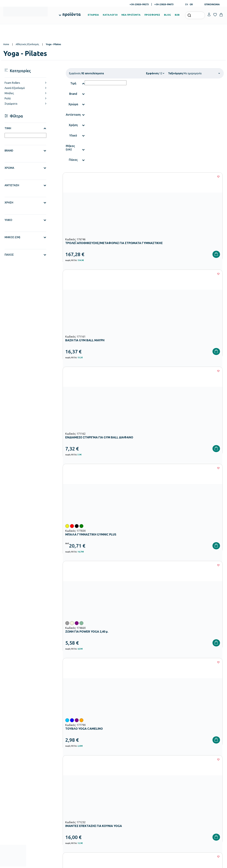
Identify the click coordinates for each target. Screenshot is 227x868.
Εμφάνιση (152, 73)
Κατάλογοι (121, 796)
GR (191, 4)
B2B (177, 15)
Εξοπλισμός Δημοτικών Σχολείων (94, 805)
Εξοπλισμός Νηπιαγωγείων (91, 800)
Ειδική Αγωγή (85, 826)
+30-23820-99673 (164, 4)
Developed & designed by (113, 864)
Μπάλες (9, 93)
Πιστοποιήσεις (122, 790)
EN (187, 4)
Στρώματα (11, 104)
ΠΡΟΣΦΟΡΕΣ (152, 15)
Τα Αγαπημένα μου (200, 790)
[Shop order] (202, 73)
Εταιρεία (120, 785)
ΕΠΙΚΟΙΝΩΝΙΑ (212, 4)
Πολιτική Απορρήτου (206, 734)
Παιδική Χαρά (85, 815)
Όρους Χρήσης (173, 734)
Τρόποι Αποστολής (162, 796)
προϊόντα (71, 14)
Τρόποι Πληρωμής (162, 790)
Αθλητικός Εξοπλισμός (27, 44)
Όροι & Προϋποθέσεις (164, 806)
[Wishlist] (111, 177)
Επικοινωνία (196, 796)
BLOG (167, 15)
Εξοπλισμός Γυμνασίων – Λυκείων (94, 810)
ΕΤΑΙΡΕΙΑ (93, 15)
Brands (119, 801)
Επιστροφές (159, 801)
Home (6, 44)
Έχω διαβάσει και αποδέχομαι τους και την (169, 734)
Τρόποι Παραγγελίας (163, 785)
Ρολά (8, 98)
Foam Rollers (12, 83)
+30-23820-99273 (139, 4)
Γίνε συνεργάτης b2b (126, 811)
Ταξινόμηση (175, 73)
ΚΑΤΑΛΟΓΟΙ (110, 15)
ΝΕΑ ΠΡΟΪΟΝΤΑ (131, 15)
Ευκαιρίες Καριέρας (125, 806)
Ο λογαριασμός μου (200, 785)
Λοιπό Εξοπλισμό (15, 88)
